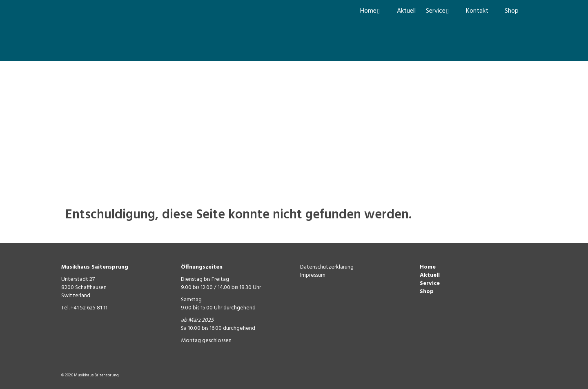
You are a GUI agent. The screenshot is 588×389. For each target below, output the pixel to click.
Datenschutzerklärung (327, 267)
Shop (427, 292)
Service (430, 283)
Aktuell (430, 275)
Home (428, 267)
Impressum (313, 275)
